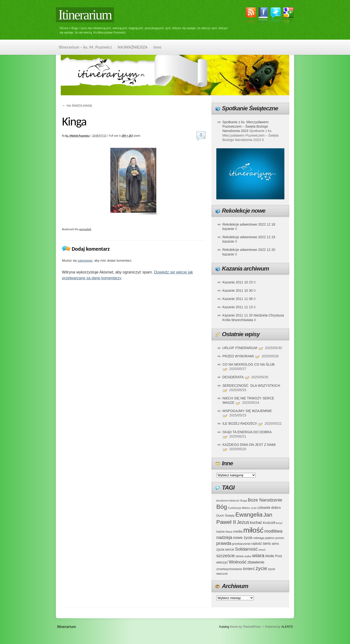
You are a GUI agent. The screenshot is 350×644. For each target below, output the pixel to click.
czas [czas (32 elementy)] (254, 508)
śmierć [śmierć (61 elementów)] (249, 569)
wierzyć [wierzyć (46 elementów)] (222, 562)
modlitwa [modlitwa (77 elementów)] (273, 531)
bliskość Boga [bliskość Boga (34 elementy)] (238, 500)
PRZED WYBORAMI (238, 356)
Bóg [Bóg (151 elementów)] (222, 507)
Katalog (224, 627)
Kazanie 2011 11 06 (238, 299)
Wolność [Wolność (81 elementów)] (238, 562)
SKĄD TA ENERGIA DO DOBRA (247, 432)
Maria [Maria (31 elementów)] (229, 532)
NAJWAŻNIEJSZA (133, 47)
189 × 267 (127, 136)
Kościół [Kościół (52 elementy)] (269, 523)
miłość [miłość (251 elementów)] (253, 530)
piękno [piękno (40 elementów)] (270, 538)
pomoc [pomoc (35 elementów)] (280, 538)
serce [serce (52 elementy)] (230, 549)
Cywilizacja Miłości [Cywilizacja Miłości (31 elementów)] (239, 508)
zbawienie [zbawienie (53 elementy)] (256, 562)
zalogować (85, 260)
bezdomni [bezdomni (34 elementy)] (223, 500)
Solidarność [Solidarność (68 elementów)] (246, 549)
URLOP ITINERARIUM (240, 348)
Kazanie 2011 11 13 (238, 307)
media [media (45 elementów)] (238, 531)
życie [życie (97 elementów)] (262, 568)
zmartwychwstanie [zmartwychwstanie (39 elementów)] (229, 569)
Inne (157, 47)
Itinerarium (85, 15)
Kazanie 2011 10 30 (238, 291)
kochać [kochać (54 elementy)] (256, 523)
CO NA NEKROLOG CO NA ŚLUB (249, 364)
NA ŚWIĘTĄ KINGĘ (77, 106)
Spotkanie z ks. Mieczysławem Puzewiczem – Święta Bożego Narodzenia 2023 (245, 126)
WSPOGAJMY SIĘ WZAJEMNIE (247, 411)
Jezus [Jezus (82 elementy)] (243, 522)
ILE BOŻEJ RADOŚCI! (240, 423)
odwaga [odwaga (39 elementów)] (259, 538)
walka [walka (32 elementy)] (248, 556)
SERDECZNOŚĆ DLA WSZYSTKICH (251, 386)
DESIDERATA (233, 377)
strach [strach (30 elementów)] (262, 550)
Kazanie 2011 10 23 (238, 282)
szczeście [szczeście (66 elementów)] (226, 556)
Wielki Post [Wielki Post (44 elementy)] (274, 556)
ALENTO (287, 627)
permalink (85, 229)
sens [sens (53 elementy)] (267, 543)
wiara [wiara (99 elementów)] (258, 555)
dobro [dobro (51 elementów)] (276, 507)
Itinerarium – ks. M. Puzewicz (85, 47)
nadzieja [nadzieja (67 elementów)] (224, 538)
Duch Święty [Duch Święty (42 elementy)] (225, 516)
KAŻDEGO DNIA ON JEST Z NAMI (249, 445)
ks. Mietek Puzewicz (78, 136)
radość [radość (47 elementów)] (257, 544)
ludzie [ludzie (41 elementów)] (221, 532)
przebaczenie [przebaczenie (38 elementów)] (241, 544)
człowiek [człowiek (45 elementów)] (264, 508)
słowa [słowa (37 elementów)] (240, 556)
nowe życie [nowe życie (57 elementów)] (243, 538)
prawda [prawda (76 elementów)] (224, 543)
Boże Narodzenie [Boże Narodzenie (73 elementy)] (265, 500)
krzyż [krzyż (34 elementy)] (279, 523)
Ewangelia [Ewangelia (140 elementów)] (249, 515)
